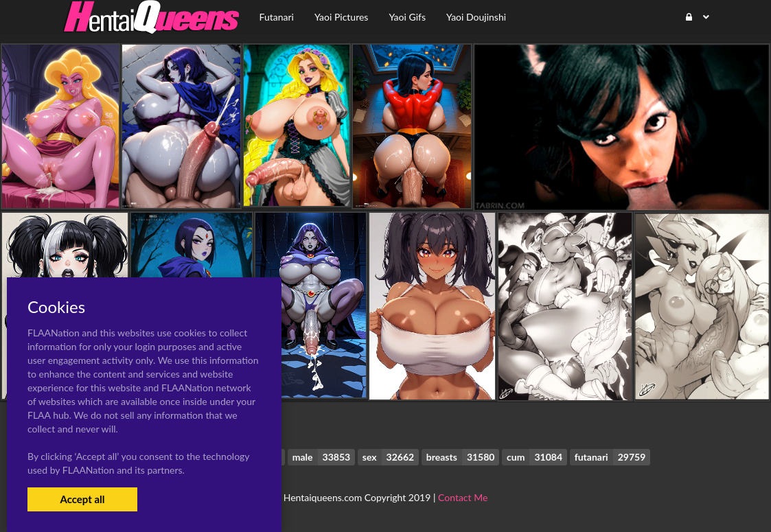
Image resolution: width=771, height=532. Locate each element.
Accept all (82, 499)
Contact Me (463, 497)
